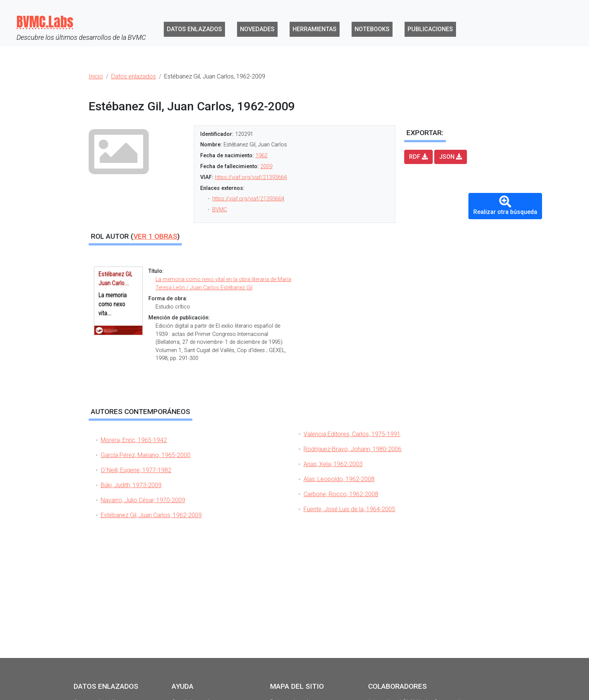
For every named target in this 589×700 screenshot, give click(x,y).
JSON (451, 157)
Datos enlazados (194, 29)
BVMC (220, 210)
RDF (418, 157)
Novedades (257, 29)
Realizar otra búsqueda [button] (505, 205)
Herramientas (315, 29)
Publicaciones (430, 29)
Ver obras (155, 236)
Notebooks (372, 29)
